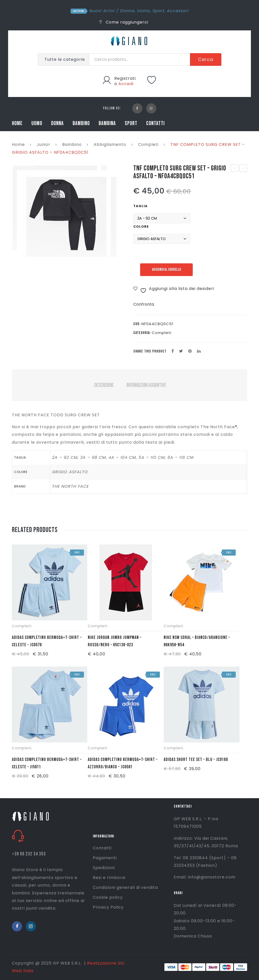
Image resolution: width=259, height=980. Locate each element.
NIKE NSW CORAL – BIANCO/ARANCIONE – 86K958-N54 (197, 641)
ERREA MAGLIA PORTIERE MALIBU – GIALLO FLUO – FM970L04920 (243, 169)
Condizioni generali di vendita (125, 887)
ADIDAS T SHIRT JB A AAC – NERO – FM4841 (235, 169)
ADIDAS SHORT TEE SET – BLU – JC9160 (196, 760)
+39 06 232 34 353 (29, 854)
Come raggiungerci (124, 22)
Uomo (144, 11)
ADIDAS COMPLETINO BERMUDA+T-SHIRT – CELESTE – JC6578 (47, 641)
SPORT (131, 123)
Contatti (102, 848)
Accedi (126, 84)
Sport (158, 11)
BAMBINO (81, 123)
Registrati (125, 78)
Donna (127, 11)
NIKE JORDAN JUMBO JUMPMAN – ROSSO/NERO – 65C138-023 (115, 641)
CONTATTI (155, 123)
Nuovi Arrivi (102, 11)
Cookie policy (108, 897)
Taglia (141, 206)
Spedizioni (104, 868)
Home (18, 144)
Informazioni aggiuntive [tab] (146, 385)
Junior (44, 144)
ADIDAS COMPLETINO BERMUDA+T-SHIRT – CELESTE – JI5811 (47, 763)
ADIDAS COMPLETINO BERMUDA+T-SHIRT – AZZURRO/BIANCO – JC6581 (123, 763)
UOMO (37, 123)
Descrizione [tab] (104, 385)
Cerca (206, 59)
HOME (17, 123)
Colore (141, 227)
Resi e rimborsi (109, 878)
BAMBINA (107, 123)
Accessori (178, 11)
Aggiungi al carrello (167, 270)
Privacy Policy (108, 907)
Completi (148, 144)
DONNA (57, 123)
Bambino (72, 144)
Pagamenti (105, 858)
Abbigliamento (110, 144)
